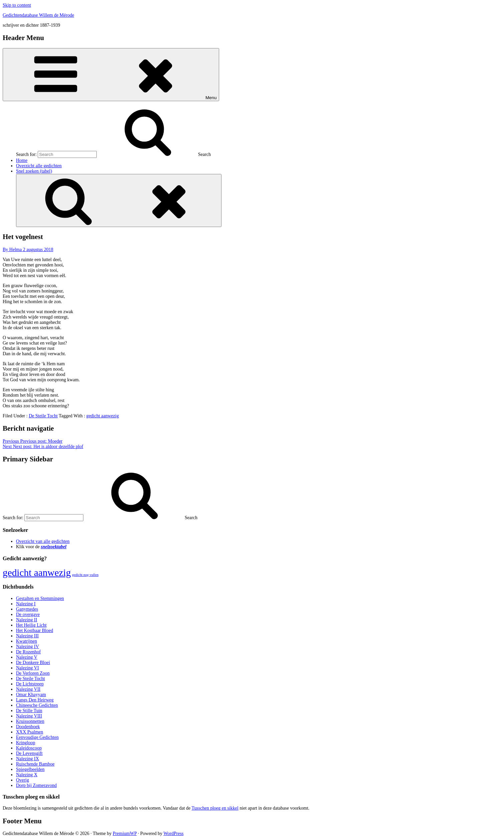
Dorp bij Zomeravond (36, 785)
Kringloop (26, 743)
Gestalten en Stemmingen (40, 598)
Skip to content (17, 5)
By (13, 250)
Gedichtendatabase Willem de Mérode (38, 15)
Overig (23, 780)
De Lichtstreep (30, 684)
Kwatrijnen (27, 641)
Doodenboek (28, 727)
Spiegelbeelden (30, 769)
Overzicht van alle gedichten (43, 541)
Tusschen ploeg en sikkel (215, 808)
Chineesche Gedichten (37, 705)
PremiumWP (125, 833)
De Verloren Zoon (33, 673)
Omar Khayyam (31, 695)
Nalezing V (27, 657)
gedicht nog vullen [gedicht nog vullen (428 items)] (85, 575)
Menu (111, 75)
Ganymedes (27, 609)
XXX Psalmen (30, 732)
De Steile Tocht (43, 416)
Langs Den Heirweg (35, 700)
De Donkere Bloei (33, 663)
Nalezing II (27, 620)
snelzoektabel (54, 547)
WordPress (173, 833)
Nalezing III (27, 636)
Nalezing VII (28, 689)
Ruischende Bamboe (35, 764)
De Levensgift (29, 753)
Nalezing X (27, 775)
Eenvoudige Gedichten (37, 737)
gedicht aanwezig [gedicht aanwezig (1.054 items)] (37, 573)
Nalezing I (26, 604)
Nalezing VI (28, 668)
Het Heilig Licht (31, 625)
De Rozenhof (28, 652)
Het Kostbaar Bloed (35, 631)
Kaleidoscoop (29, 748)
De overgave (28, 614)
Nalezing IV (28, 647)
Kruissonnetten (30, 721)
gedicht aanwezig (103, 416)
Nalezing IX (28, 759)
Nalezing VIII (29, 716)
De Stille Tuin (29, 711)
